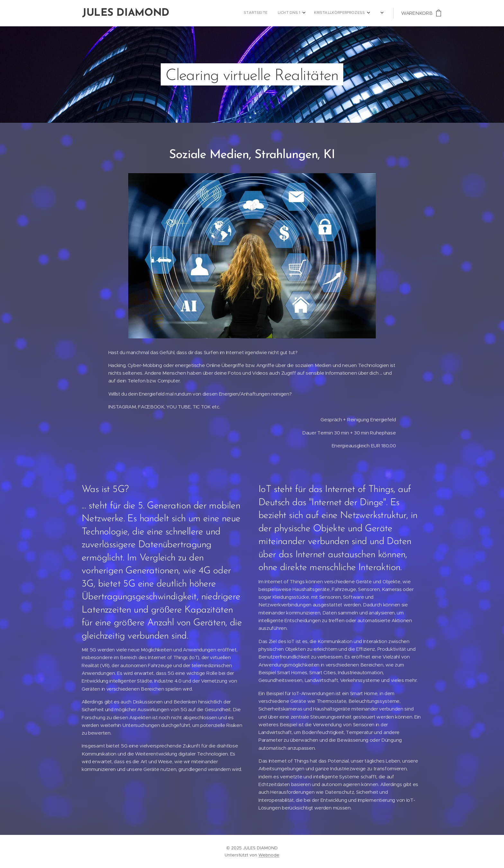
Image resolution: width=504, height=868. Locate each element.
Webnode (269, 855)
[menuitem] (298, 13)
